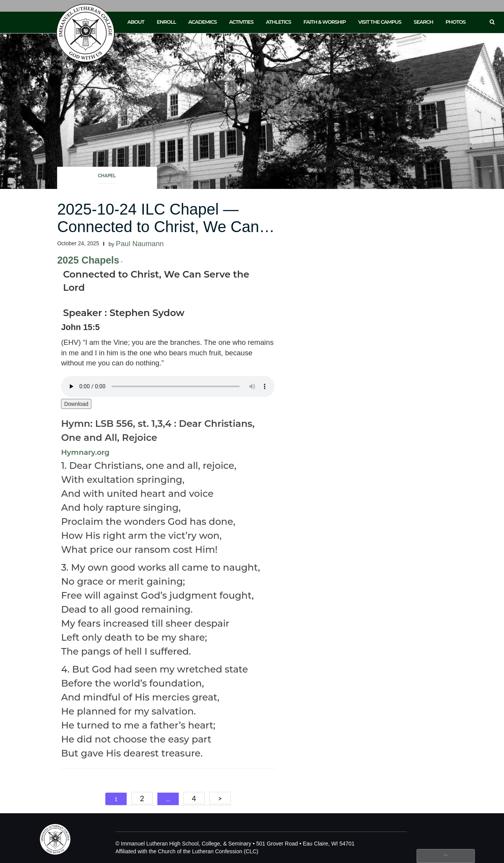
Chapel (107, 176)
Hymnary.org (85, 452)
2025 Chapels (88, 260)
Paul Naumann (140, 244)
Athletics (278, 22)
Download (76, 404)
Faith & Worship (325, 22)
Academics (202, 22)
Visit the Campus (380, 22)
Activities (241, 22)
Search (424, 22)
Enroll (166, 22)
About (136, 22)
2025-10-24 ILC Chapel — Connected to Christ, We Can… (166, 218)
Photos (456, 22)
